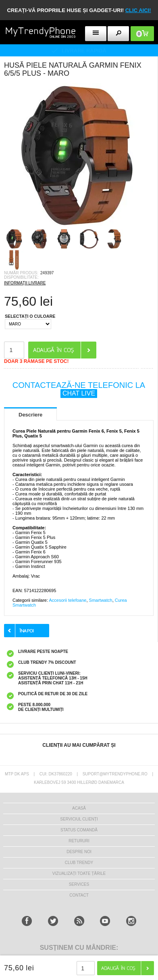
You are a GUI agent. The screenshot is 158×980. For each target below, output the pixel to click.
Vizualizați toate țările (79, 873)
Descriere (30, 415)
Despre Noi (79, 852)
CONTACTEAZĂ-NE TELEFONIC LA (79, 389)
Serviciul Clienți (79, 819)
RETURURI (79, 841)
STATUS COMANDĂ (79, 830)
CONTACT (79, 895)
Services (79, 884)
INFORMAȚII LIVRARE (25, 283)
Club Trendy (79, 863)
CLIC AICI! (138, 10)
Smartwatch (101, 600)
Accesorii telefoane (68, 600)
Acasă (79, 808)
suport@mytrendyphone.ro (115, 774)
